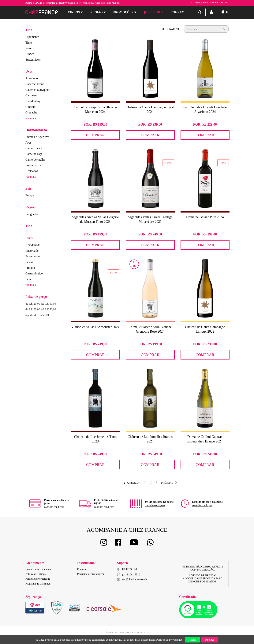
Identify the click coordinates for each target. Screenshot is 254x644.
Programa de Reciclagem (91, 574)
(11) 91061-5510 (129, 575)
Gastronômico (34, 273)
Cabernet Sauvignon (38, 90)
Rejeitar (210, 640)
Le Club (152, 12)
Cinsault (30, 107)
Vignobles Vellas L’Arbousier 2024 (95, 327)
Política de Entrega (36, 574)
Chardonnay (33, 101)
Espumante (32, 37)
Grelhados (32, 171)
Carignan (31, 95)
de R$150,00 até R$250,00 (41, 309)
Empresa (82, 569)
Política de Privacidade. (170, 640)
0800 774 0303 (130, 569)
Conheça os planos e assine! (210, 3)
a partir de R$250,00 (37, 315)
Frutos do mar (34, 165)
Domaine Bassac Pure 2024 (205, 217)
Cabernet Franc (35, 84)
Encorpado (32, 251)
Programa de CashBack (38, 584)
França (30, 195)
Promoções (123, 12)
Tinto (29, 43)
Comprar (95, 135)
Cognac (177, 12)
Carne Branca (34, 148)
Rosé (28, 48)
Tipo (29, 30)
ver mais (31, 118)
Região (97, 12)
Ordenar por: (172, 29)
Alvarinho (32, 78)
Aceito (192, 640)
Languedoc (32, 214)
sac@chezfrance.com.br (132, 579)
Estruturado (33, 256)
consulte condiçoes (54, 507)
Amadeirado (33, 245)
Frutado (30, 268)
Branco (30, 54)
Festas (29, 262)
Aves (28, 143)
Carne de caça (34, 154)
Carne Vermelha (35, 160)
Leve (28, 279)
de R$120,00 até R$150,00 (41, 304)
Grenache (31, 112)
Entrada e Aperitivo (37, 137)
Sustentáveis (33, 60)
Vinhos (74, 12)
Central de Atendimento (38, 569)
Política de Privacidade (38, 579)
